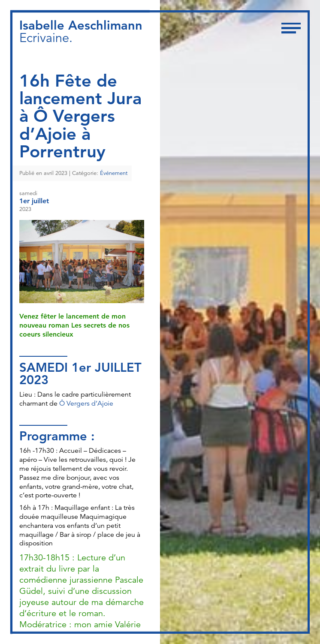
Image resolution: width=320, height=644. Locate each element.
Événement (114, 173)
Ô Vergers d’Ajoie (86, 403)
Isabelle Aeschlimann (81, 25)
